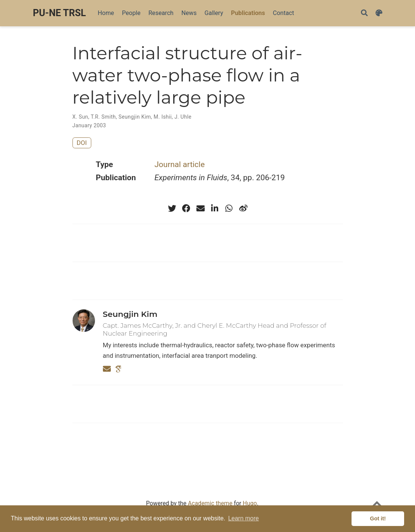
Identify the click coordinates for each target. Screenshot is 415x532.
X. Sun (80, 117)
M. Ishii (163, 117)
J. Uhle (183, 117)
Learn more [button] (243, 518)
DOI (82, 143)
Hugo (250, 503)
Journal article (180, 164)
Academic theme (210, 503)
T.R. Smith (103, 117)
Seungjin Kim (135, 117)
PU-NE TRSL (60, 13)
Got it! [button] (378, 518)
